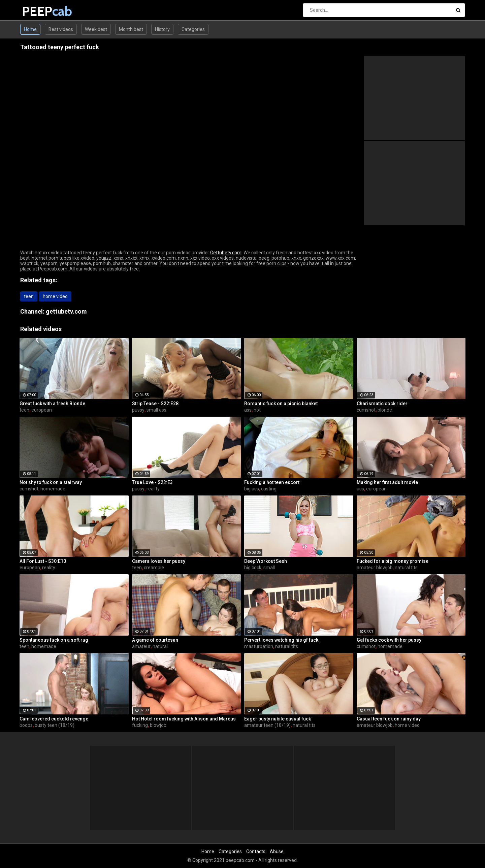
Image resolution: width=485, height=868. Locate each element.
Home (30, 29)
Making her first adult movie (387, 482)
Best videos (61, 29)
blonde (385, 410)
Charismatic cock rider (382, 404)
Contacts (256, 851)
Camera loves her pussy (159, 561)
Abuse (277, 851)
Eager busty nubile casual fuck (278, 719)
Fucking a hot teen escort (272, 482)
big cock (253, 568)
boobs (26, 725)
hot (257, 410)
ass (248, 410)
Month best (131, 29)
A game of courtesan (155, 640)
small (269, 568)
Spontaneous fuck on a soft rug (54, 640)
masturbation (259, 646)
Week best (96, 29)
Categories (193, 29)
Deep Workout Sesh (266, 561)
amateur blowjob (375, 568)
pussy (138, 410)
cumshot (366, 410)
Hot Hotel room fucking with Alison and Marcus (184, 719)
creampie (154, 568)
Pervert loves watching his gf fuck (281, 640)
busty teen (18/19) (55, 725)
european (42, 410)
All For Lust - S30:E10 (43, 561)
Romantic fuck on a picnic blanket (281, 404)
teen (29, 296)
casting (269, 489)
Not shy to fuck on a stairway (51, 482)
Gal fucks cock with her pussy (389, 640)
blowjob (158, 725)
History (162, 29)
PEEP (40, 11)
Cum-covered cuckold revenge (54, 719)
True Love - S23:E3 (152, 482)
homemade (53, 489)
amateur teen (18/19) (267, 725)
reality (153, 489)
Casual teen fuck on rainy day (389, 719)
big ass (252, 489)
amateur (141, 646)
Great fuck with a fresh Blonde (52, 404)
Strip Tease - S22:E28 (155, 404)
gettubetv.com (66, 311)
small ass (156, 410)
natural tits (406, 568)
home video (55, 296)
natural (160, 646)
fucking (140, 725)
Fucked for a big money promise (393, 561)
